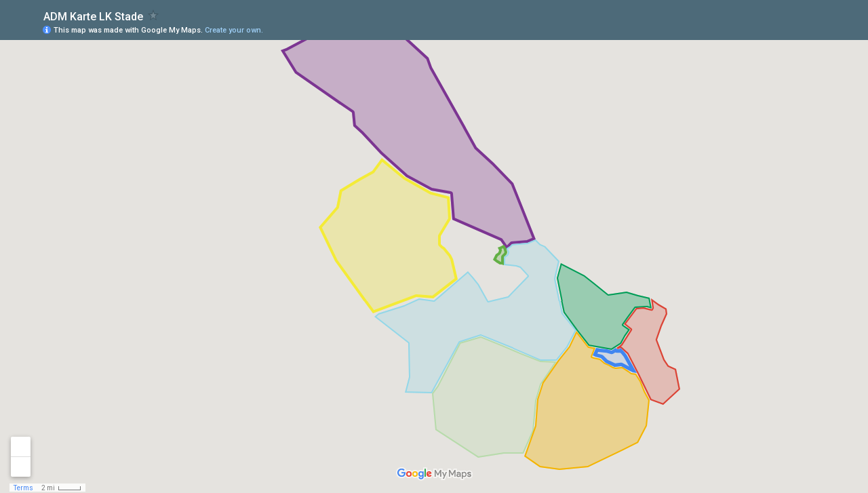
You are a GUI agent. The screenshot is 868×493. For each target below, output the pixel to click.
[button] (804, 29)
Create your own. (234, 30)
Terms (23, 488)
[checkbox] (154, 15)
